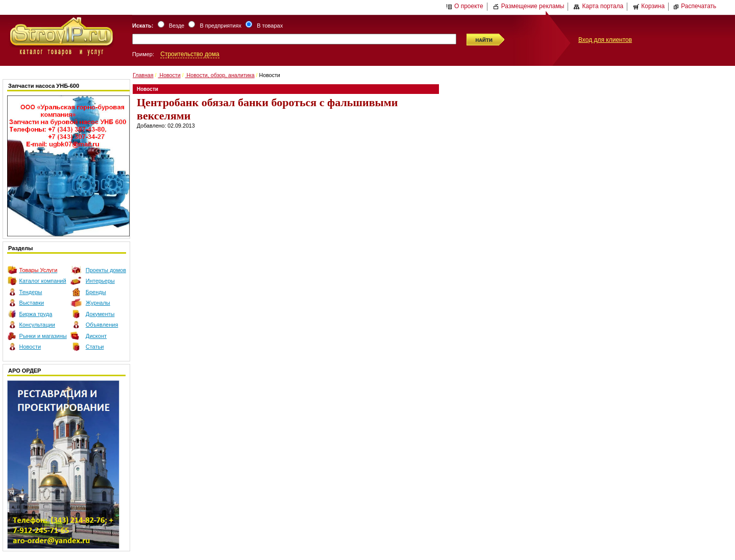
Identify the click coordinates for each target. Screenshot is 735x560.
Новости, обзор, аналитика (220, 75)
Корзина (649, 6)
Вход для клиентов (605, 40)
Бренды (96, 292)
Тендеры (31, 292)
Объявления (102, 325)
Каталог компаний (43, 281)
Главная (143, 75)
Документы (100, 314)
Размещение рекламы (529, 6)
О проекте (465, 6)
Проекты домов (106, 270)
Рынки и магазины (43, 336)
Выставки (32, 303)
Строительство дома (190, 54)
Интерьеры (100, 281)
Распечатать (694, 6)
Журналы (98, 303)
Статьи (95, 347)
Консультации (37, 325)
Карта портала (598, 6)
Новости (30, 347)
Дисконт (96, 336)
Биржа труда (36, 314)
